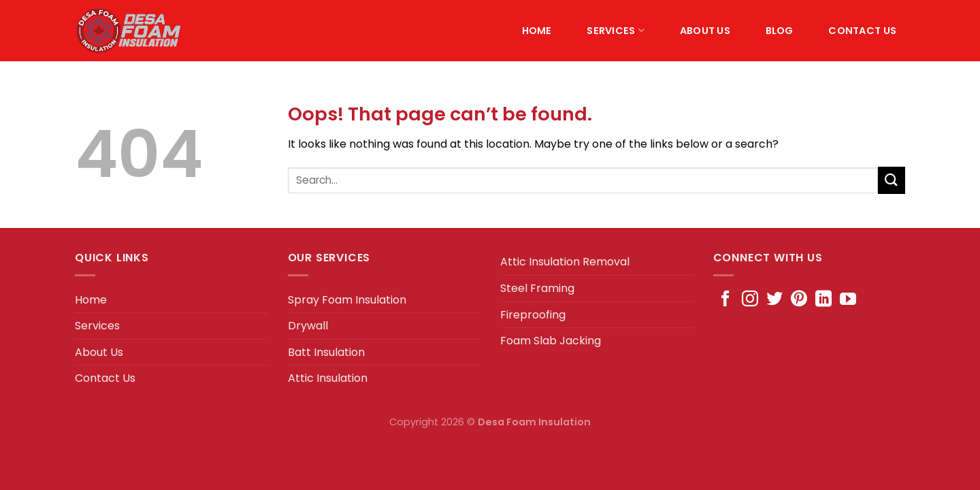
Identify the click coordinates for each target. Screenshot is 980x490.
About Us (705, 31)
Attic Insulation (328, 378)
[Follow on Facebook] (725, 300)
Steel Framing (537, 288)
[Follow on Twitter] (774, 300)
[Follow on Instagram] (750, 300)
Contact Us (862, 31)
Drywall (308, 326)
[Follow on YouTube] (848, 300)
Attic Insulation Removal (565, 262)
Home (537, 31)
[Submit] (892, 180)
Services (616, 31)
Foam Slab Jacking (551, 341)
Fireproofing (533, 315)
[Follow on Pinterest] (799, 300)
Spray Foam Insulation (347, 300)
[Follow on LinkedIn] (823, 300)
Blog (780, 31)
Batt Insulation (326, 352)
